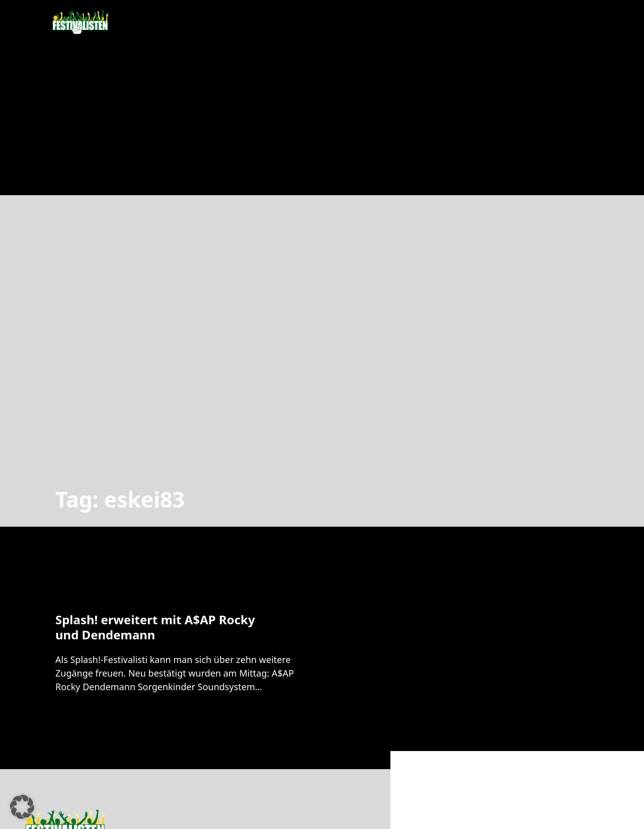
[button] (22, 807)
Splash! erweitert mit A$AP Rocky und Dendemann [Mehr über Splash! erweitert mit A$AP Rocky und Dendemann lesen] (155, 627)
